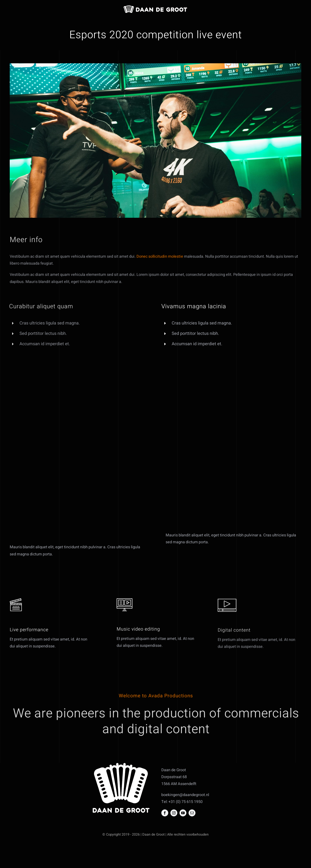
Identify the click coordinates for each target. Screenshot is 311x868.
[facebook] (165, 813)
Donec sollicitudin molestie (160, 260)
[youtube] (183, 813)
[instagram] (174, 813)
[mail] (192, 813)
